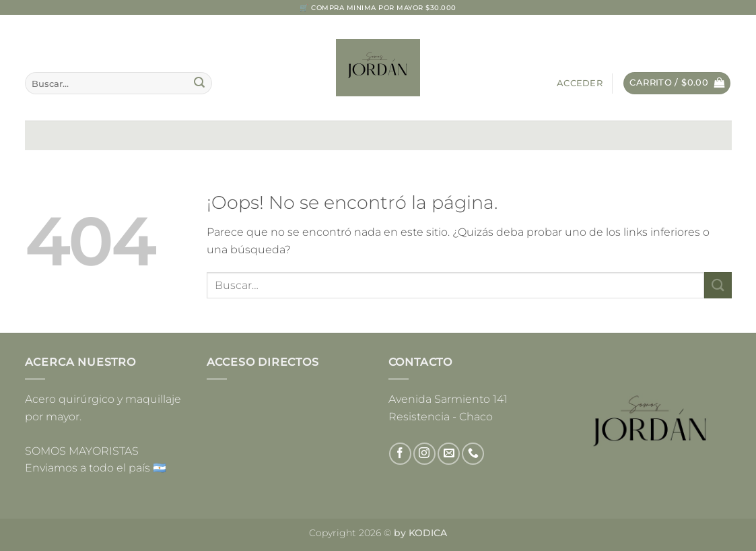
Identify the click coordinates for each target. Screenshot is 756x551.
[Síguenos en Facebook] (400, 454)
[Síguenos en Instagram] (424, 454)
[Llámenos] (473, 454)
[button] (580, 84)
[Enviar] (199, 84)
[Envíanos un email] (449, 454)
